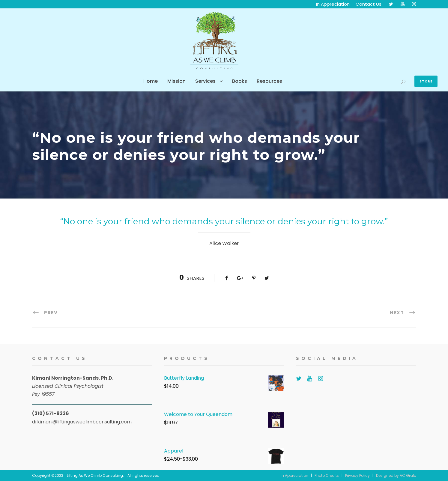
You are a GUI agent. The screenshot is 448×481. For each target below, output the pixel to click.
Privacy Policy (357, 475)
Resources (269, 81)
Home (151, 81)
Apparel (174, 451)
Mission (176, 81)
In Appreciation (333, 4)
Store (426, 81)
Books (240, 81)
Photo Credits (327, 475)
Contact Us (369, 4)
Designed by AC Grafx (396, 475)
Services (205, 81)
